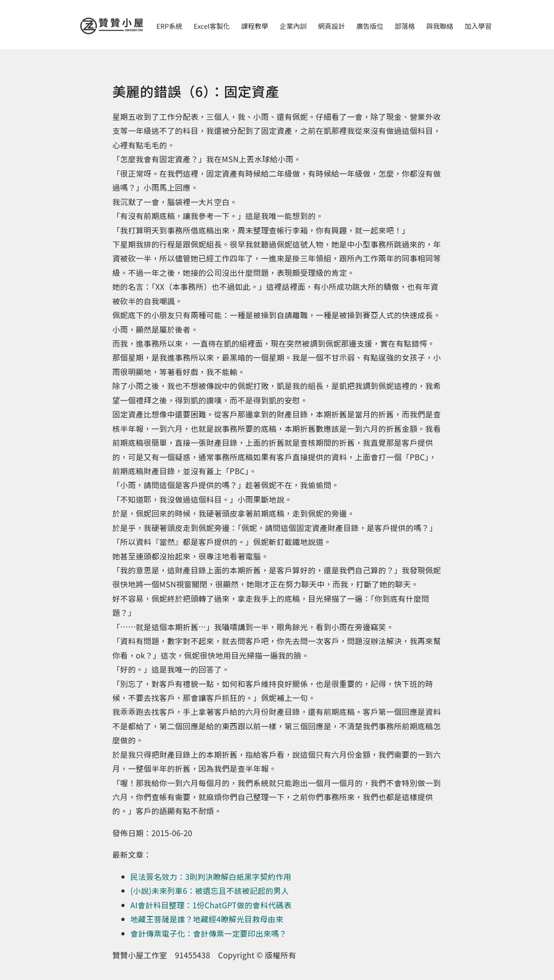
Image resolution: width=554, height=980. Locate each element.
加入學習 (478, 26)
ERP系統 (170, 26)
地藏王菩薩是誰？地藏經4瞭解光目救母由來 (207, 919)
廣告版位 (370, 26)
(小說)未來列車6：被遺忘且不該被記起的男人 (210, 891)
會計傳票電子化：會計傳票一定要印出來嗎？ (209, 933)
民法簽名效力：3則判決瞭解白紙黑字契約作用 (211, 877)
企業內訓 (293, 26)
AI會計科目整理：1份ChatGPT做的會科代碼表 (211, 905)
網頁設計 (332, 26)
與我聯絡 (440, 26)
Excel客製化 (212, 26)
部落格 (405, 26)
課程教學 (255, 26)
